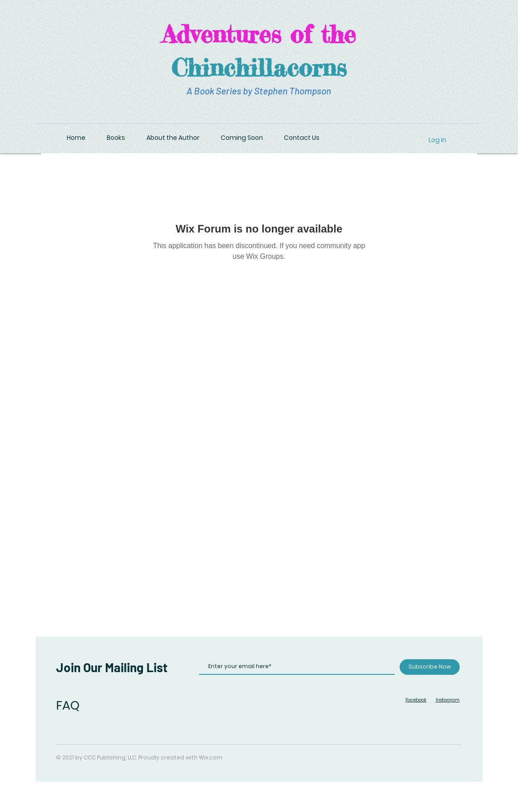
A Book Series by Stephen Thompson (259, 91)
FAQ (68, 705)
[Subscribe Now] (430, 667)
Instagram (448, 700)
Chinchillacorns (259, 67)
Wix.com (211, 757)
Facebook (416, 700)
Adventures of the (259, 34)
